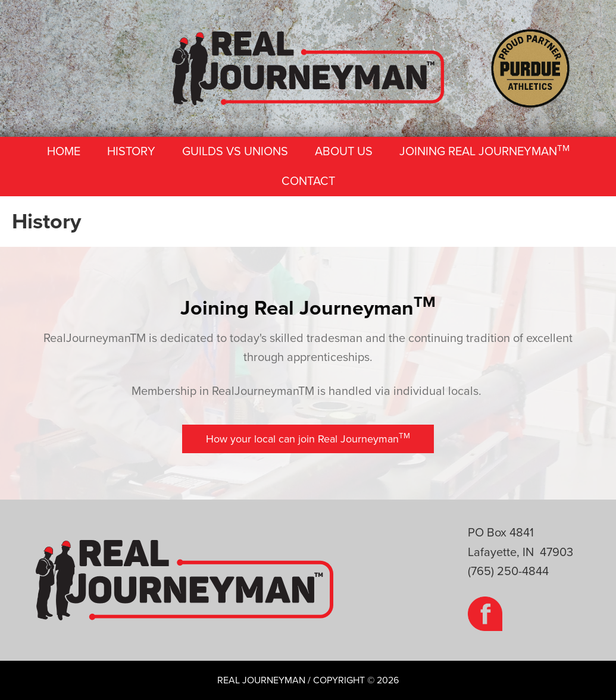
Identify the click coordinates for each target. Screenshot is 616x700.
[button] (308, 439)
